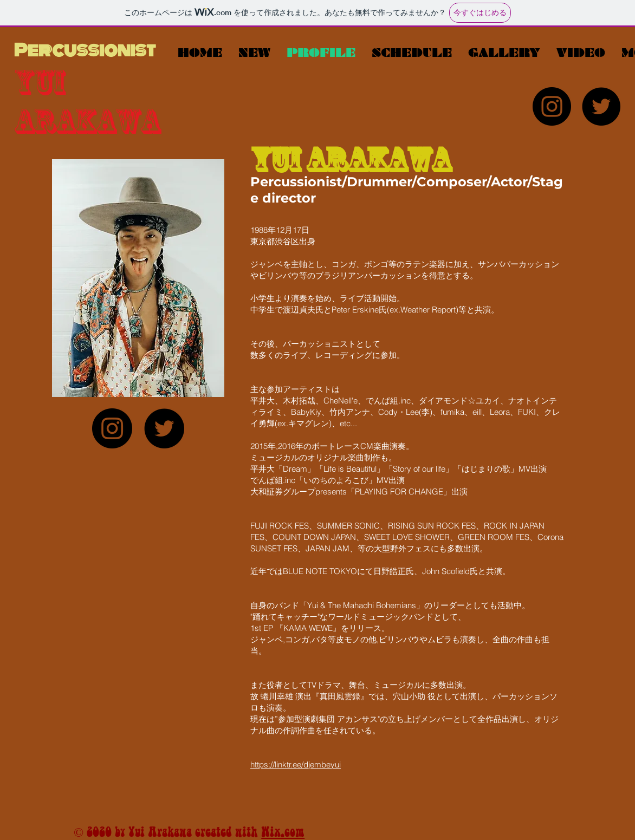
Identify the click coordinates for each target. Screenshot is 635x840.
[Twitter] (601, 106)
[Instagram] (552, 106)
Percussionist (85, 50)
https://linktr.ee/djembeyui (296, 764)
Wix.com (283, 832)
